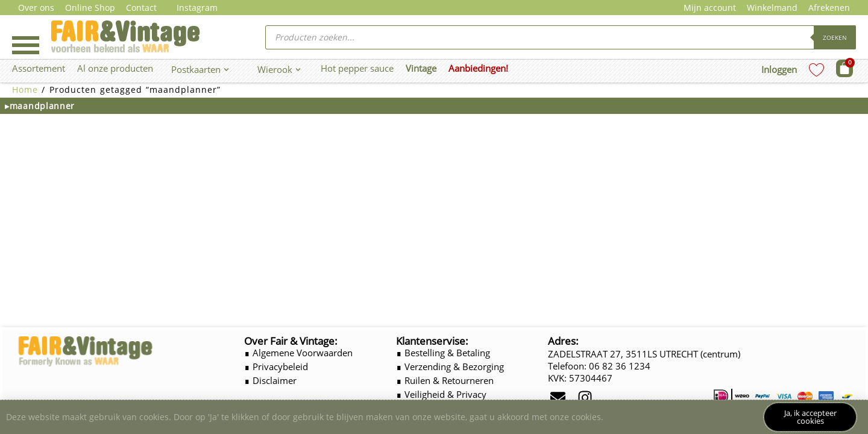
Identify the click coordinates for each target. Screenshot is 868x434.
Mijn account (710, 8)
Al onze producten (115, 68)
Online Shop (90, 8)
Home (25, 90)
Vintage (421, 68)
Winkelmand (772, 8)
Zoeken (835, 37)
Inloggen (779, 69)
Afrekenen (829, 8)
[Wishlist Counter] (816, 70)
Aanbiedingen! (478, 68)
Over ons (36, 8)
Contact (141, 8)
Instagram (197, 8)
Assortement (39, 68)
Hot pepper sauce (357, 68)
